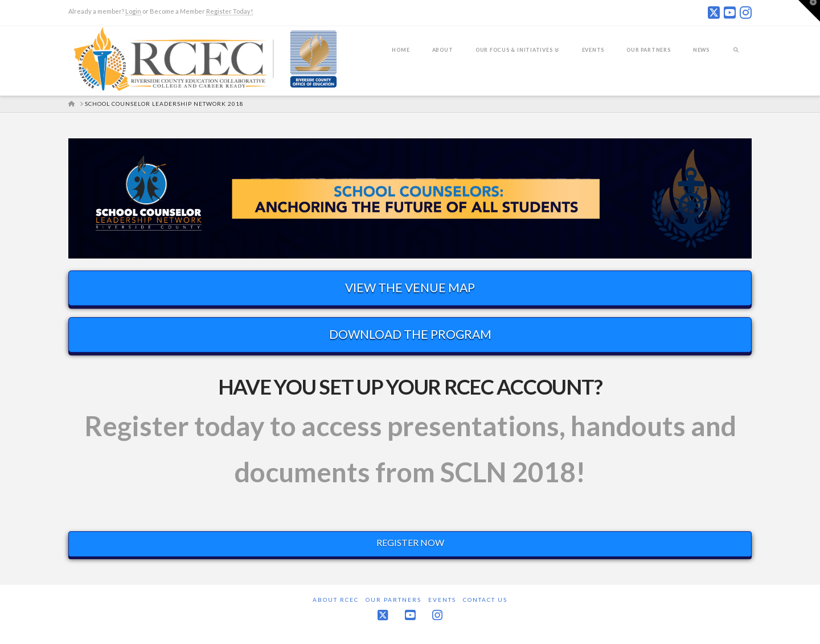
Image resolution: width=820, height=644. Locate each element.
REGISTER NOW (410, 542)
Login (133, 11)
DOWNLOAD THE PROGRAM (410, 334)
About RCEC (336, 600)
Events (442, 600)
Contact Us (485, 600)
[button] (809, 11)
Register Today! (229, 11)
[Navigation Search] (736, 58)
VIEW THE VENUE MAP (410, 287)
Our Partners (393, 600)
